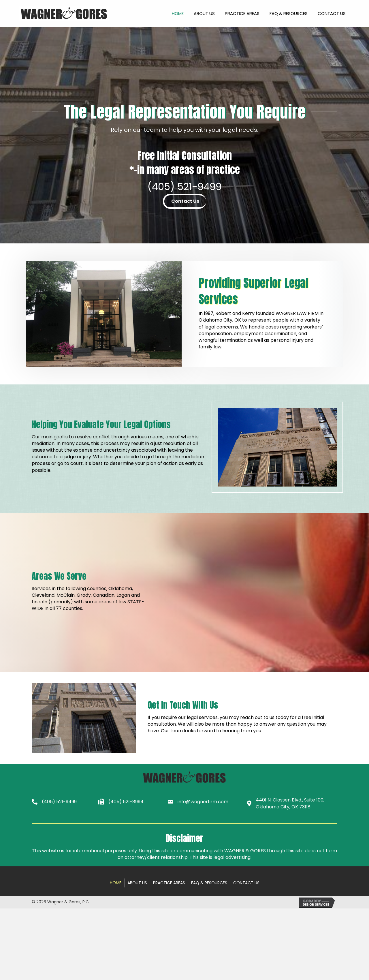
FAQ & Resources (209, 883)
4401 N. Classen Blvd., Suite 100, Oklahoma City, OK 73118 (290, 803)
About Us (137, 883)
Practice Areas (169, 883)
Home (116, 883)
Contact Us (246, 883)
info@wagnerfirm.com (203, 802)
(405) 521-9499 (184, 187)
